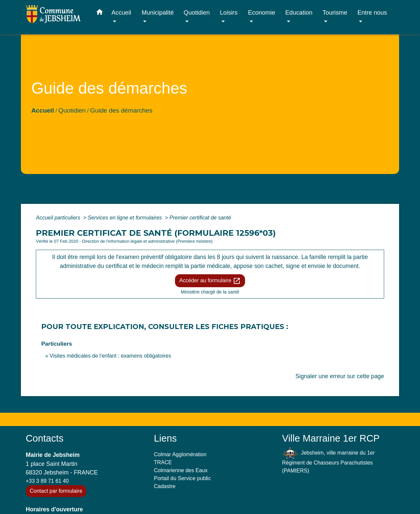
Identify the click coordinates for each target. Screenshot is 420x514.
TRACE (163, 462)
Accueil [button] (121, 12)
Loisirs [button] (229, 12)
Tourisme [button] (335, 12)
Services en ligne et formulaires (126, 218)
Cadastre (165, 486)
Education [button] (299, 12)
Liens (166, 438)
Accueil (42, 110)
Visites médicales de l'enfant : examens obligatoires (111, 356)
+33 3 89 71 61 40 (47, 481)
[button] (100, 13)
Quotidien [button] (197, 12)
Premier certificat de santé (200, 218)
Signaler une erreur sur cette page (340, 376)
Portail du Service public (183, 478)
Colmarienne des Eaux (181, 470)
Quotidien (72, 110)
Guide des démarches (121, 110)
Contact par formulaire (56, 491)
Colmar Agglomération (180, 454)
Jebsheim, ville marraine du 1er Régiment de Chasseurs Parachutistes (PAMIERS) (329, 460)
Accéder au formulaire (210, 281)
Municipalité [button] (158, 12)
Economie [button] (262, 12)
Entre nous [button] (372, 12)
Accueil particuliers (59, 218)
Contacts (45, 438)
